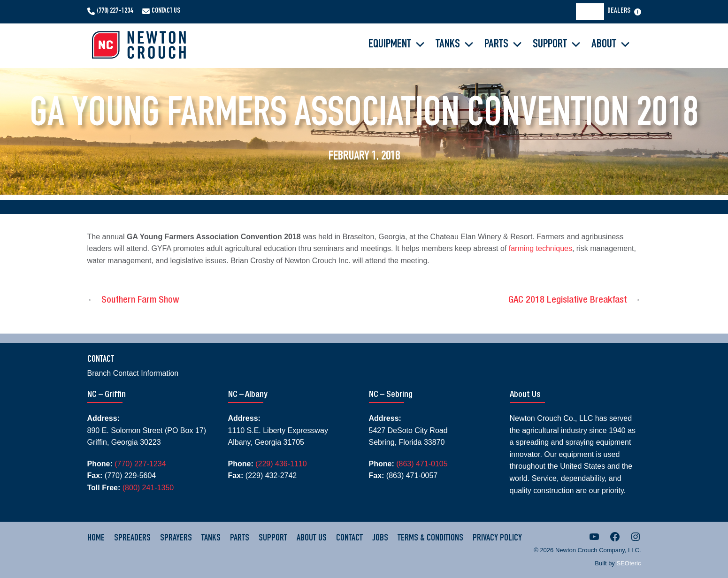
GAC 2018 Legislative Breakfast (568, 301)
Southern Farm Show (140, 301)
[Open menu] (638, 12)
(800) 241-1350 (148, 488)
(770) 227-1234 (115, 11)
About (611, 45)
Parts (504, 45)
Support (557, 45)
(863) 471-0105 (422, 464)
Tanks (455, 45)
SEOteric (628, 563)
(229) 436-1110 (281, 464)
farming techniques (540, 248)
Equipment (397, 45)
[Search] (593, 12)
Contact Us (166, 11)
